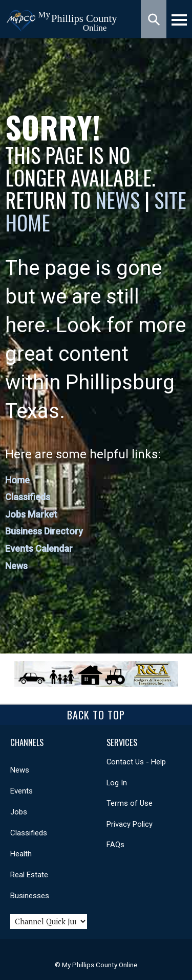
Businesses (30, 896)
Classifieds (28, 497)
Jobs (19, 812)
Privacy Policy (130, 824)
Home (17, 480)
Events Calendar (39, 549)
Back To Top (96, 715)
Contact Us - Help (136, 762)
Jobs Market (31, 514)
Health (21, 854)
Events (22, 791)
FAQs (115, 845)
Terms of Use (130, 803)
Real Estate (29, 875)
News (120, 200)
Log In (117, 783)
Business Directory (44, 531)
